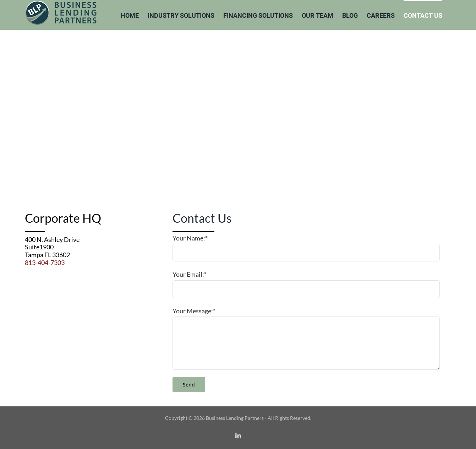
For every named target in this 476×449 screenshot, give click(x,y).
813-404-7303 (45, 263)
